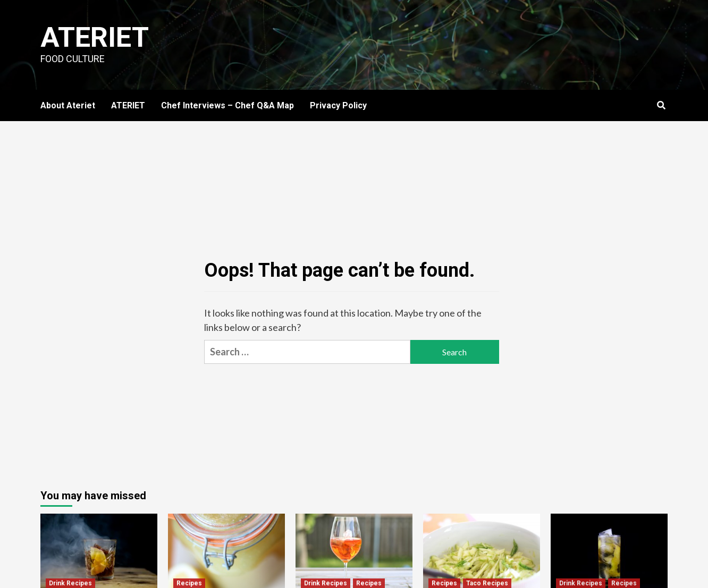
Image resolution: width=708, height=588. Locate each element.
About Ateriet (68, 105)
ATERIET (128, 105)
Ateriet (95, 37)
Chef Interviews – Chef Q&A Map (227, 105)
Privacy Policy (338, 105)
